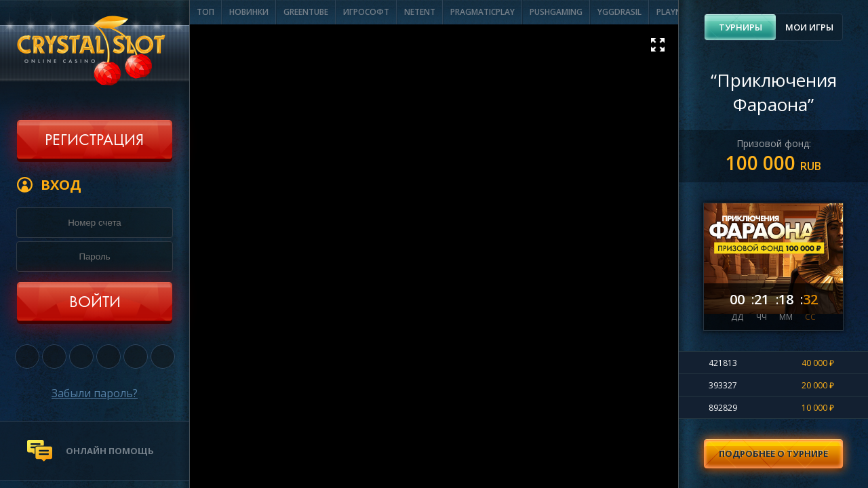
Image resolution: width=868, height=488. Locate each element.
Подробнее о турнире (773, 453)
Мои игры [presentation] (809, 27)
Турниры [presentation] (741, 27)
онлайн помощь (110, 451)
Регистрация (94, 141)
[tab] (740, 27)
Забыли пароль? (95, 393)
